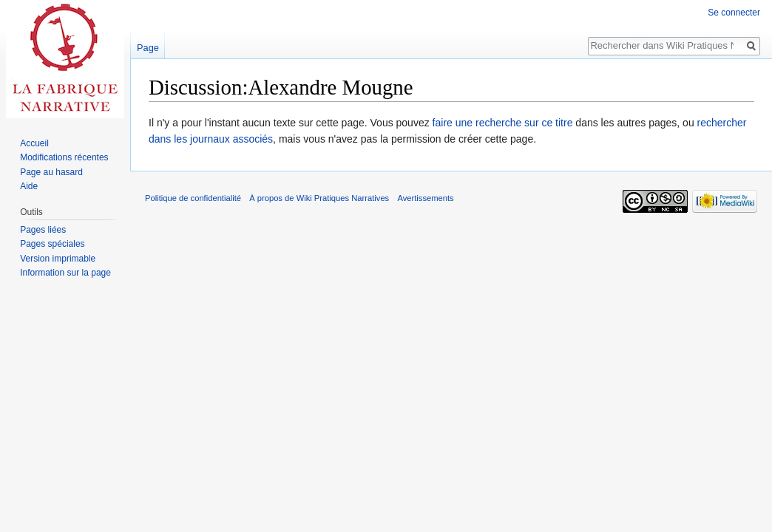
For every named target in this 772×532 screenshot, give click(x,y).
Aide (29, 186)
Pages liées (43, 230)
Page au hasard (51, 172)
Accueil (34, 143)
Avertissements (425, 198)
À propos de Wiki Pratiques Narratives (319, 198)
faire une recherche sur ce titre (503, 123)
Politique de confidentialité (193, 198)
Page (148, 48)
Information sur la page (65, 273)
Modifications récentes (64, 157)
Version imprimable (58, 259)
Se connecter (734, 13)
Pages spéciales (52, 244)
